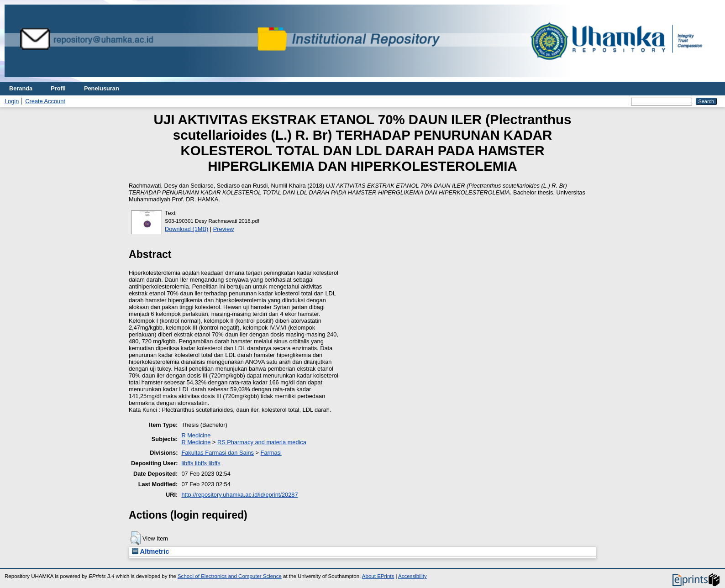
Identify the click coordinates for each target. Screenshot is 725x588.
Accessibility (412, 576)
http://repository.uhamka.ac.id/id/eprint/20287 (239, 495)
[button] (135, 538)
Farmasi (271, 453)
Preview (224, 229)
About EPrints (378, 576)
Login (12, 101)
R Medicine (196, 435)
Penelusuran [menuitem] (102, 88)
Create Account (45, 101)
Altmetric (150, 551)
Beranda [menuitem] (21, 88)
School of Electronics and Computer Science (230, 576)
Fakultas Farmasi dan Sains (218, 453)
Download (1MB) (187, 229)
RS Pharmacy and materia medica (262, 442)
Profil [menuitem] (58, 88)
